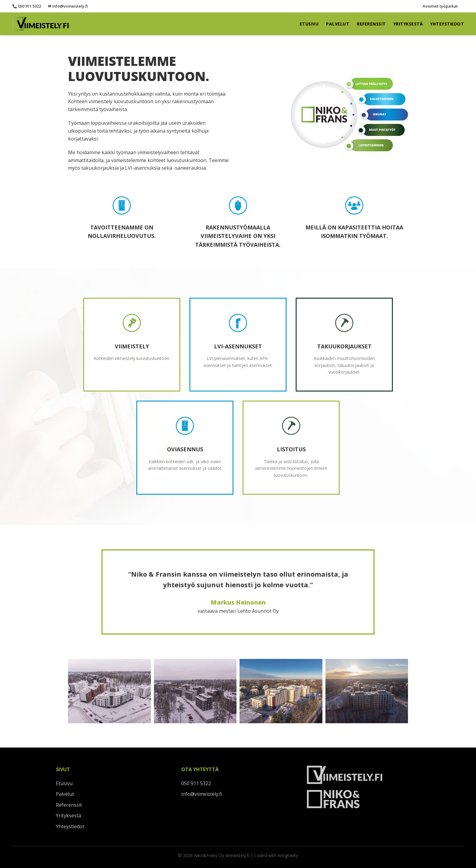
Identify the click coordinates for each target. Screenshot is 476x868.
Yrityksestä (408, 24)
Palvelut (338, 24)
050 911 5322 (196, 783)
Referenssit (371, 24)
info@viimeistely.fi (202, 794)
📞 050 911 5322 (27, 6)
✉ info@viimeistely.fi (68, 6)
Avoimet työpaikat (440, 6)
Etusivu (309, 24)
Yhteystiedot (447, 24)
